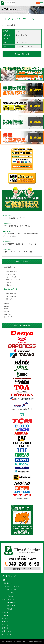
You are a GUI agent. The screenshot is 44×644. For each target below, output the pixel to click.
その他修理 (9, 282)
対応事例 (7, 306)
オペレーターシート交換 (13, 280)
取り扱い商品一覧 (8, 599)
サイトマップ (8, 317)
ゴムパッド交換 (10, 274)
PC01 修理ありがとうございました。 (17, 226)
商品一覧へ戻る (22, 54)
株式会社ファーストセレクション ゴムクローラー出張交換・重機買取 (23, 641)
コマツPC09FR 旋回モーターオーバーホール (20, 244)
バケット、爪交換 (11, 277)
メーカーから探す (11, 294)
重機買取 (7, 304)
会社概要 (7, 311)
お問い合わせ (8, 314)
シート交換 (10, 593)
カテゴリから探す (11, 296)
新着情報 (5, 628)
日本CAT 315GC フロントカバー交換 (17, 252)
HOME (4, 580)
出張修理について (11, 267)
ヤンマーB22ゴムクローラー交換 (15, 218)
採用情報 (5, 625)
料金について (10, 285)
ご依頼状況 (7, 309)
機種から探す (10, 299)
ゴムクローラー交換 (11, 272)
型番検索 (9, 609)
